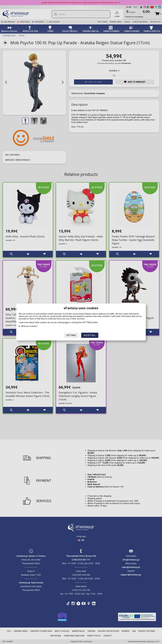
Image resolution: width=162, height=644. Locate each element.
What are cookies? (29, 326)
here (67, 322)
